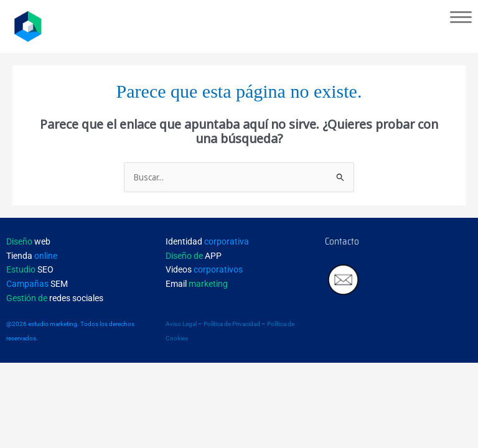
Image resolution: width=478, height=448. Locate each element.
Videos (204, 269)
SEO (30, 269)
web (28, 241)
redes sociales (55, 298)
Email (197, 284)
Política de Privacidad (232, 324)
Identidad (207, 241)
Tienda (32, 256)
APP (194, 256)
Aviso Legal (181, 324)
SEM (37, 284)
